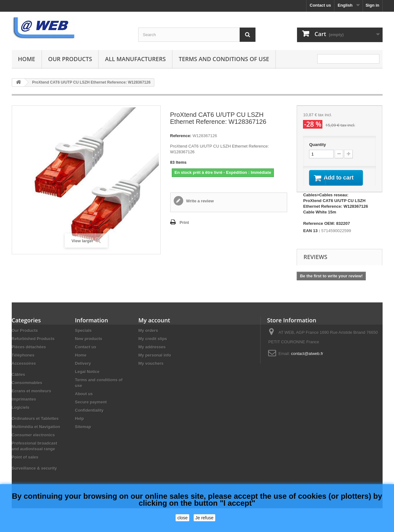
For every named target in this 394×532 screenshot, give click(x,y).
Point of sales (25, 465)
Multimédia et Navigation (36, 435)
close (182, 518)
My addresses (152, 355)
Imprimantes (24, 407)
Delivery (83, 371)
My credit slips (153, 347)
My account (154, 328)
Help (80, 426)
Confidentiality (89, 418)
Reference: (181, 136)
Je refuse (204, 518)
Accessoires (24, 371)
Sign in (372, 5)
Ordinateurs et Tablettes (35, 426)
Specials (84, 338)
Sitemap (83, 435)
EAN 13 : (311, 239)
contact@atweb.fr (307, 361)
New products (89, 347)
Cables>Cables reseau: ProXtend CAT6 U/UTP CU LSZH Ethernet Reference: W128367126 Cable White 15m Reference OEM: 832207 (336, 217)
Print (184, 222)
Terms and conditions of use (224, 59)
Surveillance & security (34, 476)
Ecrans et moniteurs (32, 399)
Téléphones (23, 363)
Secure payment (91, 410)
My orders (148, 338)
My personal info (155, 363)
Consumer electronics (33, 443)
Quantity (317, 145)
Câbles (19, 382)
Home (27, 59)
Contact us (320, 5)
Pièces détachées (29, 355)
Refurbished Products (33, 347)
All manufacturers (135, 59)
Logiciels (21, 415)
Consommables (27, 391)
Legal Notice (87, 380)
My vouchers (151, 371)
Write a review (200, 201)
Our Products (70, 59)
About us (84, 402)
